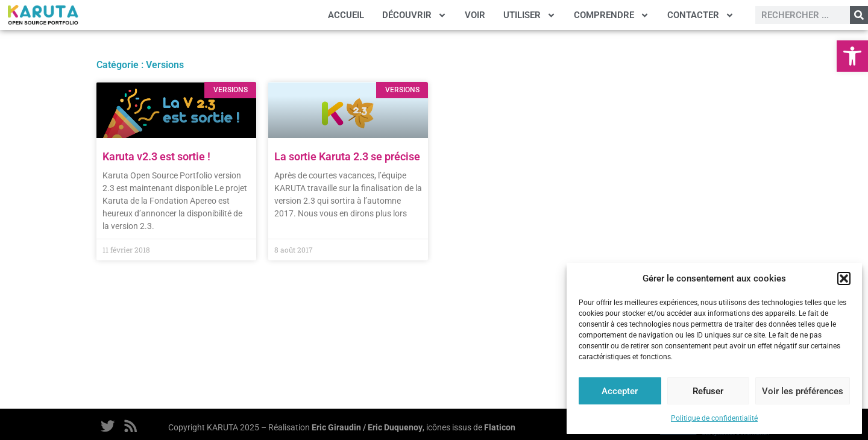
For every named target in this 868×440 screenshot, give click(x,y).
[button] (852, 56)
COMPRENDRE (612, 15)
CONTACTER (701, 15)
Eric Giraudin (336, 428)
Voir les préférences (803, 391)
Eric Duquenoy (395, 428)
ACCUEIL (346, 15)
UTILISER (530, 15)
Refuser (708, 391)
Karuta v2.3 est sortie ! (156, 156)
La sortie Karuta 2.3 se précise (347, 156)
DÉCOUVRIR (414, 15)
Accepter (620, 391)
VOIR (475, 15)
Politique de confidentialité (714, 418)
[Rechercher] (859, 15)
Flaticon (500, 428)
